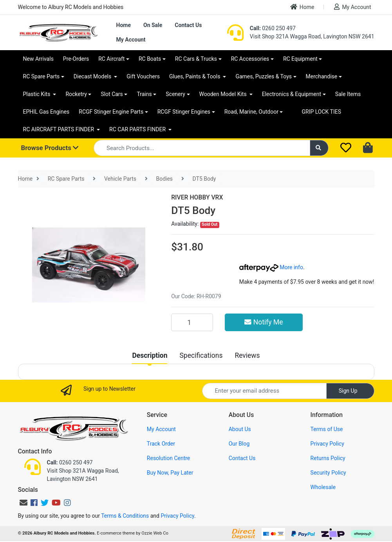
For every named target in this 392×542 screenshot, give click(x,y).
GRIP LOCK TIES (321, 112)
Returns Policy (328, 458)
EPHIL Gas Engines (46, 112)
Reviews (247, 355)
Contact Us (188, 25)
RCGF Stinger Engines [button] (184, 112)
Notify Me (264, 322)
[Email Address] (264, 391)
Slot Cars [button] (112, 94)
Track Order (161, 444)
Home (302, 7)
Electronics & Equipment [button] (292, 94)
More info (271, 267)
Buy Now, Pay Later (170, 473)
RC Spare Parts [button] (42, 76)
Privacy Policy (327, 444)
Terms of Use (327, 429)
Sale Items (348, 94)
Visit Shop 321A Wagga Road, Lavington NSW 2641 (312, 36)
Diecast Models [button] (93, 76)
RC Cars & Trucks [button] (196, 59)
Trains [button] (144, 94)
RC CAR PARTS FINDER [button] (138, 129)
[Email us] (23, 503)
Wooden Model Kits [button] (224, 94)
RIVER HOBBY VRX (197, 197)
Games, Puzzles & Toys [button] (264, 76)
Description (150, 355)
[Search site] (319, 148)
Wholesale (323, 487)
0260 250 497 (273, 28)
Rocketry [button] (76, 94)
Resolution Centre (168, 458)
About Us (240, 429)
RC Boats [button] (150, 59)
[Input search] (202, 148)
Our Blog (239, 444)
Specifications (201, 355)
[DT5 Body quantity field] (192, 322)
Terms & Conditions (125, 516)
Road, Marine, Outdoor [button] (251, 112)
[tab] (150, 355)
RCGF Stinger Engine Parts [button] (111, 112)
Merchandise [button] (322, 76)
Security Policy (328, 473)
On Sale (153, 25)
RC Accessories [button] (250, 59)
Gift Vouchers (143, 76)
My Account (352, 7)
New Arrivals (38, 59)
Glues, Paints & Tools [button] (195, 76)
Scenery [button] (175, 94)
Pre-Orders (76, 59)
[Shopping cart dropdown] (369, 148)
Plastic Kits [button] (37, 94)
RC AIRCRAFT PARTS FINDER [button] (59, 129)
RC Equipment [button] (300, 59)
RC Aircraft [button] (111, 59)
